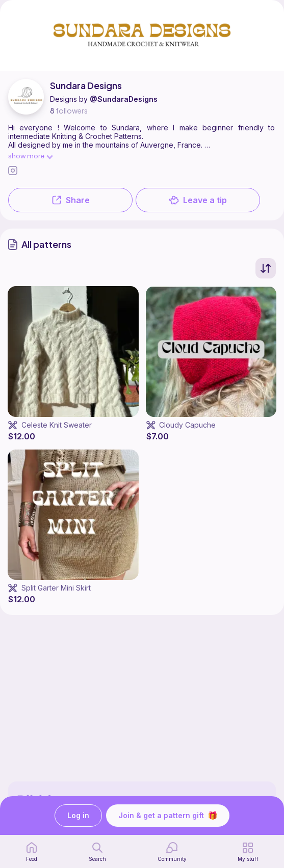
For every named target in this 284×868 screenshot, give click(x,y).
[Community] (172, 852)
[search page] (97, 852)
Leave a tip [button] (198, 200)
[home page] (32, 852)
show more (30, 156)
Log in (78, 816)
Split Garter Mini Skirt (56, 588)
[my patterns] (248, 852)
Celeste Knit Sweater (57, 425)
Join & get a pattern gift (168, 816)
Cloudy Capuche (187, 425)
